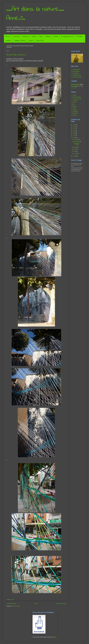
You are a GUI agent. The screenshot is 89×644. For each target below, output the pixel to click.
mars (75, 153)
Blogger (54, 637)
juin (75, 149)
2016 (74, 137)
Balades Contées (20, 41)
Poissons (26, 37)
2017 (74, 135)
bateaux (80, 86)
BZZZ (56, 37)
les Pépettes (76, 73)
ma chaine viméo (77, 75)
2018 (74, 133)
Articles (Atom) (16, 606)
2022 (74, 127)
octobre (76, 139)
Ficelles (34, 37)
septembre (77, 141)
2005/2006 (16, 37)
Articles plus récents (11, 604)
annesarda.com (76, 70)
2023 (74, 125)
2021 (74, 129)
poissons (73, 88)
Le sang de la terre (67, 37)
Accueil (8, 37)
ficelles (12, 600)
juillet (76, 147)
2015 (74, 156)
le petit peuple (76, 71)
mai (75, 151)
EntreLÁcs (75, 84)
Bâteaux (48, 37)
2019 (74, 131)
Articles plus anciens (61, 604)
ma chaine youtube (77, 77)
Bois (41, 37)
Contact (31, 41)
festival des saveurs (16, 55)
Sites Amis (40, 41)
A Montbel (79, 37)
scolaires (8, 41)
